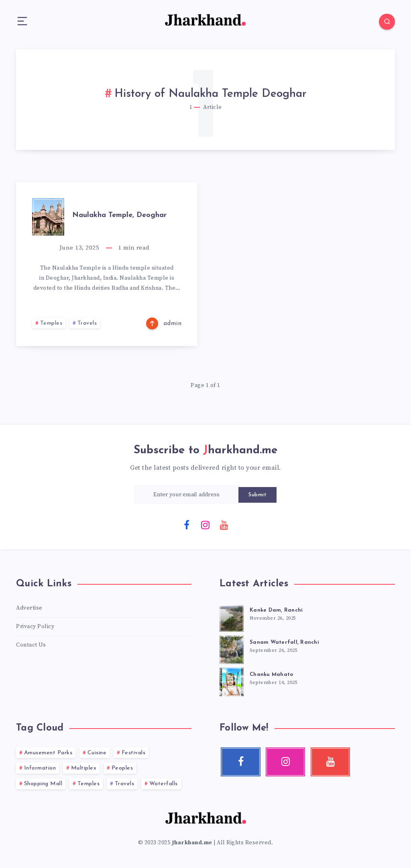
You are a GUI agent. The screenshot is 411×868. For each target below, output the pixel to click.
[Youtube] (224, 524)
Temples (51, 323)
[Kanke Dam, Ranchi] (232, 616)
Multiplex (84, 768)
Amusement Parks (48, 753)
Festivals (134, 753)
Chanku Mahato (271, 675)
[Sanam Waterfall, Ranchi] (232, 649)
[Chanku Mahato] (232, 681)
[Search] (387, 22)
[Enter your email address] (187, 494)
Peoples (122, 768)
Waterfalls (164, 784)
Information (40, 768)
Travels (87, 323)
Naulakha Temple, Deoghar (119, 215)
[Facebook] (187, 524)
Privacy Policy (35, 626)
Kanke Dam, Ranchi (276, 610)
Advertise (29, 608)
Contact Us (31, 645)
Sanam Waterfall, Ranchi (284, 642)
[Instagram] (205, 524)
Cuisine (97, 753)
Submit (257, 495)
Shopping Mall (43, 784)
